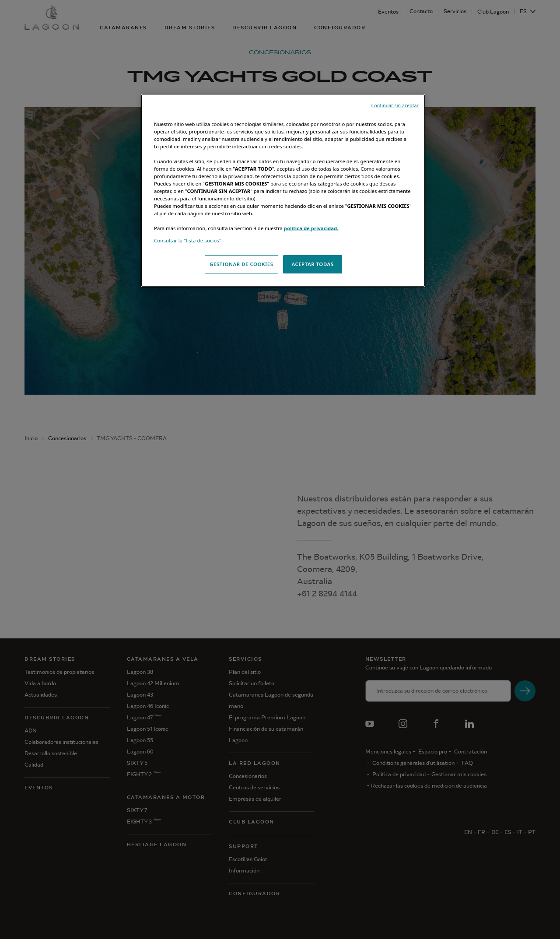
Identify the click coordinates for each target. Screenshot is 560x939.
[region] (283, 191)
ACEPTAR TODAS (312, 264)
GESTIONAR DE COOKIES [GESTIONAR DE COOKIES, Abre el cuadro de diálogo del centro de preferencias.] (241, 264)
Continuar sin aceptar (395, 105)
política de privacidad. (311, 228)
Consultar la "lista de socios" (188, 240)
